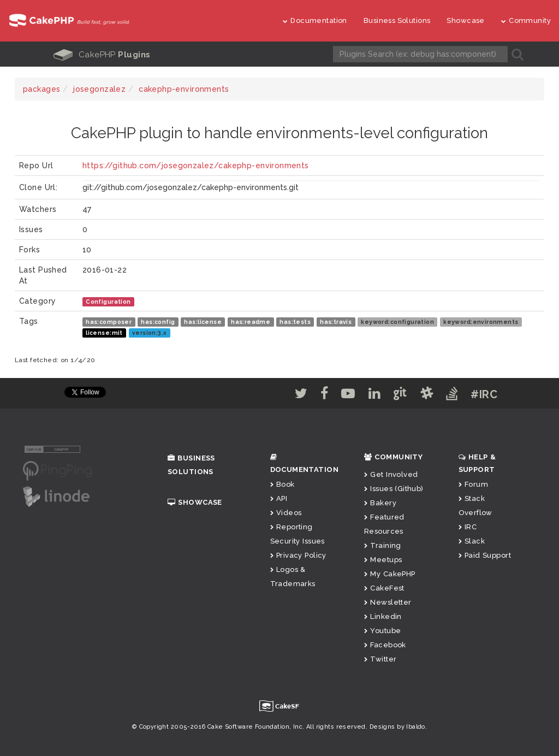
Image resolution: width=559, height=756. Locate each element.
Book (283, 484)
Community (526, 20)
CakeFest (384, 588)
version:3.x (150, 333)
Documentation (315, 20)
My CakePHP (390, 574)
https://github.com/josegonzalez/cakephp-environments (196, 166)
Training (383, 545)
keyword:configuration (397, 322)
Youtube (382, 631)
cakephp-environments (184, 89)
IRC (468, 527)
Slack (472, 541)
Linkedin (383, 616)
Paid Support (485, 555)
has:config (158, 322)
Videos (286, 513)
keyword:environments (481, 322)
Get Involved (391, 474)
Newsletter (388, 602)
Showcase (465, 20)
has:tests (295, 322)
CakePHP (102, 55)
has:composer (109, 322)
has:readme (251, 322)
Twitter (380, 659)
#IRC (484, 394)
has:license (203, 322)
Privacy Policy (298, 555)
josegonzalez (99, 89)
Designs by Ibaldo (397, 727)
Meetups (383, 560)
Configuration (108, 302)
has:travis (336, 322)
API (279, 498)
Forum (474, 484)
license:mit (104, 333)
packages (41, 89)
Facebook (385, 645)
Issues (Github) (394, 489)
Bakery (380, 503)
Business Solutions (397, 20)
